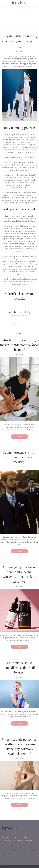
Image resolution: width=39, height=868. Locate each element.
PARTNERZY (29, 837)
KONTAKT (18, 837)
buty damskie (13, 145)
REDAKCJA (6, 841)
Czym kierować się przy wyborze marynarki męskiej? (20, 457)
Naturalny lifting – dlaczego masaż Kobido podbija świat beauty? (19, 345)
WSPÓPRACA (7, 837)
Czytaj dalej (19, 436)
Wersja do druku (19, 324)
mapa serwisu (21, 844)
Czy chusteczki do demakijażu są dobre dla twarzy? (19, 668)
